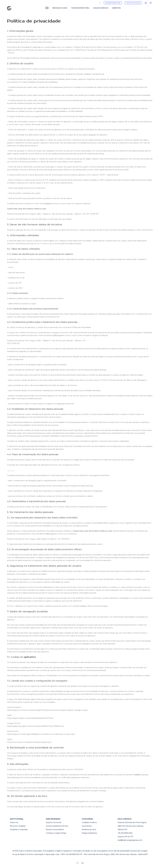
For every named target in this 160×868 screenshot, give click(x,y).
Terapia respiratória (89, 833)
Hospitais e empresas (19, 830)
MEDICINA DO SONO (60, 8)
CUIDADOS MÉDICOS (101, 8)
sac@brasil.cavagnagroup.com (130, 840)
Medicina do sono (89, 830)
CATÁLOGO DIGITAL (133, 3)
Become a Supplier (18, 826)
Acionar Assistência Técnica (57, 826)
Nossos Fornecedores (55, 830)
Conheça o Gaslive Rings (56, 833)
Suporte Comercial (54, 822)
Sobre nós (14, 822)
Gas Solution (87, 826)
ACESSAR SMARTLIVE (113, 3)
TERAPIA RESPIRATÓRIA (80, 8)
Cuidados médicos (89, 822)
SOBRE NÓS (116, 8)
